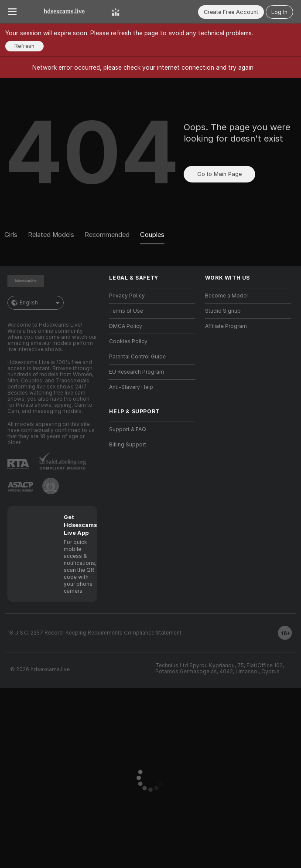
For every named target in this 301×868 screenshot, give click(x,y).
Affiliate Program (226, 326)
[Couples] (152, 235)
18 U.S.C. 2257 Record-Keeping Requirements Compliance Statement (94, 633)
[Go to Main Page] (64, 12)
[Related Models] (51, 235)
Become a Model (226, 296)
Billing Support (128, 445)
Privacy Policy (127, 296)
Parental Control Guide (137, 357)
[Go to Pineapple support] (51, 486)
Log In (279, 12)
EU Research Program (137, 372)
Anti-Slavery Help (131, 387)
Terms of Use (126, 311)
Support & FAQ (128, 429)
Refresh (24, 46)
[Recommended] (107, 235)
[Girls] (14, 235)
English (36, 303)
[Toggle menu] (12, 12)
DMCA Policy (126, 326)
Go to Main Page (219, 174)
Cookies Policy (128, 341)
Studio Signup (223, 311)
